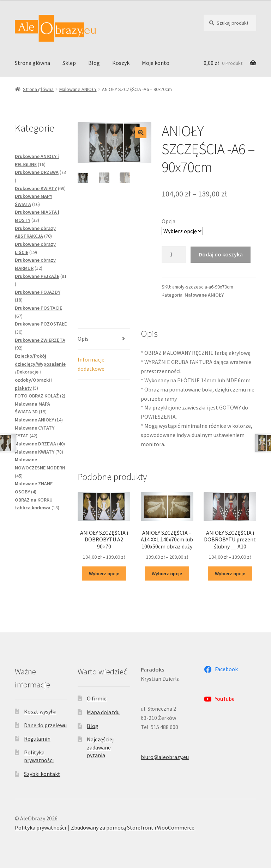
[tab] (104, 339)
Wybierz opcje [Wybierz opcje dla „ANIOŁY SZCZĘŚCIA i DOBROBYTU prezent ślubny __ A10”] (230, 573)
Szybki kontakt (42, 774)
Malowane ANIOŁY (78, 89)
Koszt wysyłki (40, 711)
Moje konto (156, 63)
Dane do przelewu (45, 725)
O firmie (97, 698)
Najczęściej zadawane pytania (100, 747)
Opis (83, 339)
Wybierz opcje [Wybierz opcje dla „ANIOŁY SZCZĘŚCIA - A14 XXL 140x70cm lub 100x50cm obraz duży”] (167, 573)
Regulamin (37, 739)
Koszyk (121, 63)
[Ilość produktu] (174, 255)
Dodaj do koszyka (221, 254)
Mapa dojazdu (103, 712)
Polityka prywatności (40, 827)
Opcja (168, 221)
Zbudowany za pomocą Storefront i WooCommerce (133, 827)
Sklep (69, 63)
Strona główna (32, 63)
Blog (94, 63)
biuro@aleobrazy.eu (165, 757)
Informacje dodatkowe (91, 364)
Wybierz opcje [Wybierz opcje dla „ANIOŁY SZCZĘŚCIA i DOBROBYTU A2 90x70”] (104, 573)
